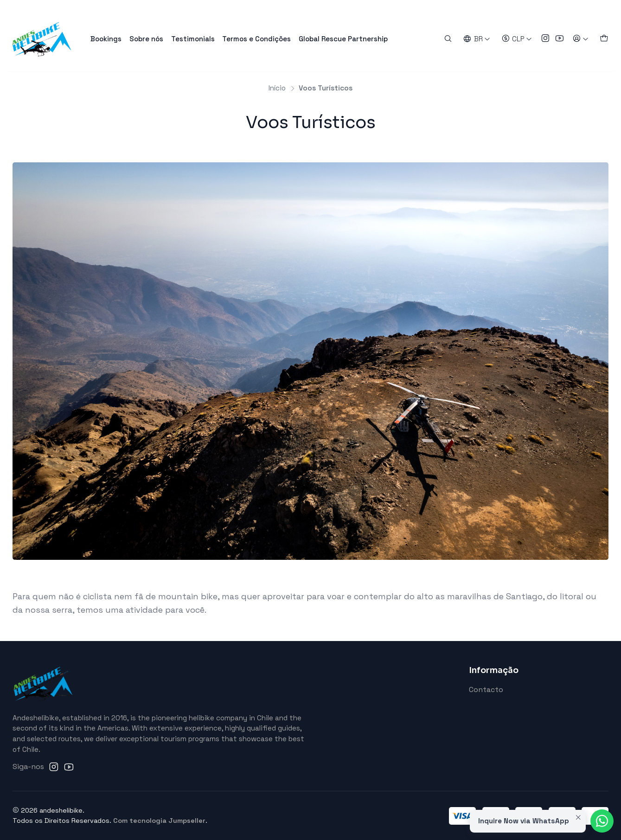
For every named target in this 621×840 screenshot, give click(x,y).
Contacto (486, 690)
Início (277, 88)
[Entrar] (580, 38)
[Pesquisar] (448, 38)
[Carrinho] (604, 38)
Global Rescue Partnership (343, 39)
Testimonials (193, 39)
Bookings (106, 39)
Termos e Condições (256, 39)
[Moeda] (517, 38)
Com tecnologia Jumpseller (159, 821)
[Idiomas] (477, 38)
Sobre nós (146, 39)
